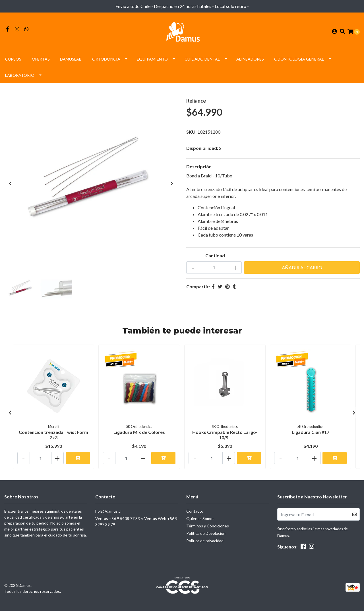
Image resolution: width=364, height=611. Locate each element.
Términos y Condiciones (208, 526)
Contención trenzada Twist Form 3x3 (53, 436)
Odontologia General (299, 61)
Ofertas (41, 61)
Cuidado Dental (202, 61)
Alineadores (250, 61)
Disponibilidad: (202, 150)
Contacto (195, 511)
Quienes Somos (200, 518)
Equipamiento (152, 61)
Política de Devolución (206, 533)
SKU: (191, 133)
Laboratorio (20, 77)
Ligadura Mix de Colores (139, 433)
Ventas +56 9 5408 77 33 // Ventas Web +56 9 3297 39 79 (136, 521)
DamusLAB (71, 61)
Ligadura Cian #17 (311, 433)
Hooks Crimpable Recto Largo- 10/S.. (225, 436)
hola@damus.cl (108, 511)
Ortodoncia (106, 61)
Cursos (13, 61)
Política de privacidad (205, 541)
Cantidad (215, 257)
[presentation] (10, 185)
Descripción (199, 168)
